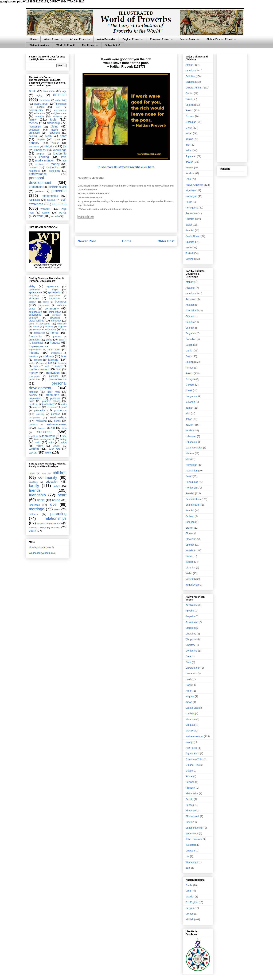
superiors (33, 436)
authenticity (61, 100)
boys (44, 473)
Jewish (189, 162)
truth (38, 442)
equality (40, 116)
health (48, 136)
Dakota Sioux (193, 668)
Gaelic (189, 885)
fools (53, 120)
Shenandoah (192, 816)
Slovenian (191, 539)
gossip (55, 130)
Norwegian (191, 196)
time (64, 436)
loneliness (34, 505)
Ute (188, 856)
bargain (33, 302)
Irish (188, 145)
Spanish (190, 242)
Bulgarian (191, 333)
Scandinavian (193, 505)
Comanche (192, 651)
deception (45, 324)
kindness (40, 150)
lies (50, 363)
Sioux (189, 822)
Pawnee (190, 782)
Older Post (166, 241)
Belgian (190, 322)
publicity (40, 414)
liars (42, 363)
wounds (55, 216)
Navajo (189, 742)
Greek (32, 91)
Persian (190, 908)
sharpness (42, 428)
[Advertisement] (232, 107)
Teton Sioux (192, 834)
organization (34, 376)
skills (64, 428)
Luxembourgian (194, 448)
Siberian (190, 522)
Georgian (191, 379)
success (59, 204)
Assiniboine (192, 622)
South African (193, 236)
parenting (58, 514)
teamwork (48, 436)
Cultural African (194, 88)
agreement (53, 286)
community (36, 110)
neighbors (34, 171)
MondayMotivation (39, 547)
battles (46, 302)
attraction (34, 298)
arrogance (45, 100)
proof (64, 407)
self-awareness (57, 424)
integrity (49, 146)
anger (55, 289)
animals (60, 95)
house (56, 500)
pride (32, 401)
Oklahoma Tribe (194, 759)
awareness (40, 104)
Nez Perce (191, 748)
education (40, 113)
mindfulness (40, 164)
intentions (34, 357)
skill (53, 428)
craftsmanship (36, 321)
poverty (33, 395)
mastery (58, 366)
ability (32, 286)
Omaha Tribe (193, 765)
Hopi (188, 685)
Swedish (190, 551)
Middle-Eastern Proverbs (221, 39)
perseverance (38, 174)
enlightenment (59, 113)
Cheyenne (191, 639)
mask (47, 366)
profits (64, 404)
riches (57, 421)
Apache (190, 611)
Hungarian (191, 396)
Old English (192, 902)
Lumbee (190, 714)
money (55, 164)
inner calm (54, 350)
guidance (63, 340)
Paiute (189, 776)
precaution (36, 187)
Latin (188, 179)
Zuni (188, 868)
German (190, 116)
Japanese (191, 156)
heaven (41, 140)
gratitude (57, 337)
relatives (41, 524)
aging (39, 95)
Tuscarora (191, 845)
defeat (36, 327)
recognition (34, 418)
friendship (54, 123)
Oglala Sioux (192, 753)
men (64, 161)
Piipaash (190, 788)
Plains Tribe (192, 793)
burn (58, 107)
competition (55, 312)
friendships (35, 127)
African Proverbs (80, 39)
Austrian (190, 305)
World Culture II (65, 45)
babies (32, 473)
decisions (62, 324)
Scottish (190, 230)
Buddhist (190, 76)
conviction (57, 315)
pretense (55, 398)
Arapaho (190, 616)
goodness (34, 130)
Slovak (189, 533)
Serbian (190, 516)
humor (55, 143)
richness (33, 425)
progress (37, 407)
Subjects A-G (113, 45)
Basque (190, 316)
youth (32, 531)
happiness (54, 133)
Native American (39, 45)
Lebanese (191, 436)
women (46, 213)
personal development (40, 180)
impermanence (39, 346)
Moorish (190, 897)
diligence (62, 327)
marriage (37, 509)
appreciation (55, 292)
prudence (60, 410)
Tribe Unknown (194, 839)
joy (65, 146)
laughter (41, 154)
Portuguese (192, 208)
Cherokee (191, 634)
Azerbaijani (192, 311)
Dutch (189, 99)
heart (63, 136)
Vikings (190, 914)
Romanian (49, 91)
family (33, 120)
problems (40, 191)
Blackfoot (191, 628)
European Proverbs (161, 39)
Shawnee (191, 811)
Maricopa (191, 719)
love (64, 157)
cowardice (55, 318)
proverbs (59, 191)
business (61, 302)
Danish (189, 93)
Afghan (189, 282)
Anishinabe (192, 605)
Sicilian (189, 528)
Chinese (190, 82)
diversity (37, 330)
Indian (189, 133)
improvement (35, 350)
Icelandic (190, 402)
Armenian (191, 299)
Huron (189, 691)
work (40, 216)
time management (44, 439)
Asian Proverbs (106, 39)
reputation (34, 200)
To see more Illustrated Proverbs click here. (126, 167)
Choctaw (190, 645)
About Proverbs (53, 39)
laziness (38, 360)
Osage (189, 771)
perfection (54, 171)
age (65, 91)
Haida (189, 679)
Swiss (189, 556)
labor (64, 356)
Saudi (189, 225)
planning (34, 392)
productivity (48, 404)
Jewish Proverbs (190, 39)
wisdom (46, 209)
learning (44, 157)
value (64, 443)
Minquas (190, 725)
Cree (188, 656)
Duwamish (191, 673)
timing (63, 439)
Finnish (190, 368)
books (40, 107)
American (191, 71)
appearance (35, 292)
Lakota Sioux (193, 708)
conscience (60, 110)
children (60, 473)
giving (54, 127)
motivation (53, 167)
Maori (189, 459)
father (57, 486)
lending (32, 363)
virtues (56, 446)
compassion (35, 312)
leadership (60, 154)
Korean (190, 168)
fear (64, 330)
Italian (189, 150)
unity (51, 443)
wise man (55, 449)
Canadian (191, 339)
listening (63, 363)
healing (33, 136)
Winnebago (192, 862)
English (190, 105)
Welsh (189, 573)
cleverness (44, 305)
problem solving (58, 187)
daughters (33, 482)
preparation (35, 398)
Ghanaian (191, 122)
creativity (56, 321)
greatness (34, 133)
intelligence (56, 353)
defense (49, 327)
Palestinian (192, 471)
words (63, 213)
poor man (54, 392)
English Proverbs (132, 39)
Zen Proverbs (90, 45)
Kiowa (189, 702)
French (189, 110)
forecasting (40, 333)
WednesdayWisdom (40, 553)
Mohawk (190, 731)
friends (33, 123)
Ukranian (190, 568)
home (57, 140)
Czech (189, 345)
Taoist (189, 247)
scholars (51, 200)
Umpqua (190, 851)
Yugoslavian (192, 585)
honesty (34, 143)
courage (33, 318)
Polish (189, 202)
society (32, 528)
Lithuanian (191, 442)
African (189, 65)
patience (54, 376)
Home (33, 39)
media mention (45, 160)
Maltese (190, 453)
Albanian (190, 288)
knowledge (60, 150)
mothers (33, 168)
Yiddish (190, 259)
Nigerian (190, 190)
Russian (190, 219)
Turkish (190, 253)
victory (40, 446)
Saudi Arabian (193, 499)
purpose (56, 414)
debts (32, 324)
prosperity (39, 410)
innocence (34, 147)
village (43, 528)
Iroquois (190, 696)
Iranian (189, 139)
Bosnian (190, 328)
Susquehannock (194, 828)
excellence (57, 117)
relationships (50, 196)
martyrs (36, 366)
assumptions (55, 296)
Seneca (190, 805)
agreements (35, 290)
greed (49, 340)
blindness (61, 104)
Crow (188, 662)
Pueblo (189, 799)
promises (51, 407)
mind (58, 369)
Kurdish (190, 173)
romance (55, 523)
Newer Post (87, 241)
